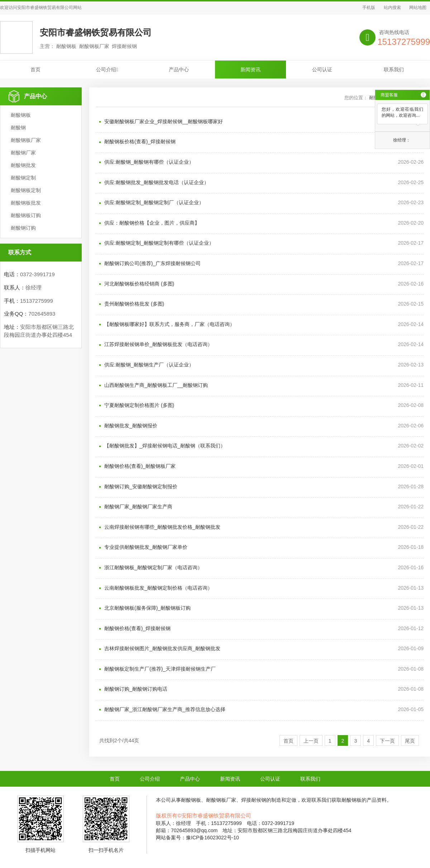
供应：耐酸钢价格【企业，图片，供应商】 (152, 223)
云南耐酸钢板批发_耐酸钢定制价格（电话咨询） (158, 588)
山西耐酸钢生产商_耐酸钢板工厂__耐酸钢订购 (156, 385)
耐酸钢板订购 (26, 215)
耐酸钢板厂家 (26, 140)
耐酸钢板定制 (26, 190)
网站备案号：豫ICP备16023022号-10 (197, 838)
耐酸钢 (18, 128)
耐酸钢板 (21, 115)
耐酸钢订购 (23, 228)
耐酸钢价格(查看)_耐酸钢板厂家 (140, 466)
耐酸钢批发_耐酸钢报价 (131, 426)
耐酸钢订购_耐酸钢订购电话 (136, 689)
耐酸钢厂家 (23, 153)
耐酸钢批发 (23, 165)
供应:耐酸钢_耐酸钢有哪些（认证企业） (149, 162)
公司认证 (322, 69)
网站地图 (418, 8)
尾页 (410, 741)
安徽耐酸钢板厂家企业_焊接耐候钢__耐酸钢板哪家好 (164, 121)
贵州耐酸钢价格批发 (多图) (134, 304)
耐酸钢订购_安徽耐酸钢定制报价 (141, 486)
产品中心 (179, 69)
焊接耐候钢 (254, 800)
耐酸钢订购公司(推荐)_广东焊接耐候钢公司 (152, 263)
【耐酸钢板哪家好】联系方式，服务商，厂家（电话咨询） (169, 324)
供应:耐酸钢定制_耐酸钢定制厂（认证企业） (154, 202)
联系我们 (394, 69)
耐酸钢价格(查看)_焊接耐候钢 (137, 628)
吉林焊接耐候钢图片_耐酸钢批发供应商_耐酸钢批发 (162, 648)
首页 (35, 69)
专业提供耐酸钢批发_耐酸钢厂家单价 (146, 547)
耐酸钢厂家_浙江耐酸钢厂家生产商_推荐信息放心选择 (165, 709)
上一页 (311, 741)
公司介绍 (107, 69)
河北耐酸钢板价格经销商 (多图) (139, 284)
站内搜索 (392, 8)
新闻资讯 (250, 69)
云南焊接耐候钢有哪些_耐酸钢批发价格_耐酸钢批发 (162, 527)
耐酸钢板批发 (26, 203)
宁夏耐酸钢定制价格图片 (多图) (139, 405)
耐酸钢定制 (23, 178)
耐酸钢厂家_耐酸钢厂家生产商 (138, 507)
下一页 (387, 741)
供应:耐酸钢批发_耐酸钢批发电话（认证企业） (157, 182)
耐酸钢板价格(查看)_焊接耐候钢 (140, 142)
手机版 (369, 8)
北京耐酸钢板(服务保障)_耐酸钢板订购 (147, 608)
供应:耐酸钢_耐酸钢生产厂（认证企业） (149, 365)
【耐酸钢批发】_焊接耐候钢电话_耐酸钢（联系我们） (165, 446)
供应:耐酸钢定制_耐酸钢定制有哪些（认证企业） (159, 243)
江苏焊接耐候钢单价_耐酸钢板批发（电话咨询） (158, 344)
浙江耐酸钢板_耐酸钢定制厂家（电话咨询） (153, 567)
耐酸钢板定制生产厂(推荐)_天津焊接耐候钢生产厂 (160, 669)
